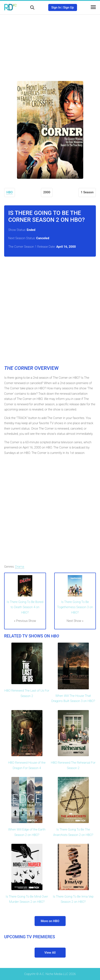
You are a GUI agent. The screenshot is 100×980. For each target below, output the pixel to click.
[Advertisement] (50, 45)
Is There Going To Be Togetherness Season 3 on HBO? (75, 607)
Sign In (56, 7)
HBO (10, 192)
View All (50, 953)
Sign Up (69, 7)
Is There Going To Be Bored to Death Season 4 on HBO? (25, 607)
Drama (20, 567)
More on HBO (50, 921)
